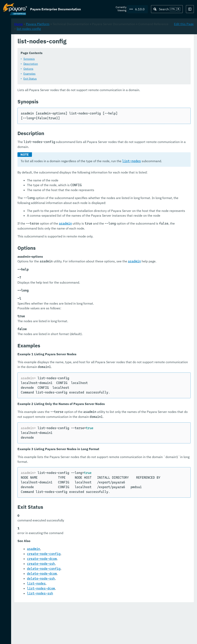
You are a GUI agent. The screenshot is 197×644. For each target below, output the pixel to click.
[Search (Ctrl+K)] (167, 9)
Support (52, 637)
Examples (82, 74)
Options (81, 69)
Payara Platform (90, 42)
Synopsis (82, 59)
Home (71, 42)
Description (83, 64)
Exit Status (83, 79)
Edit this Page (184, 42)
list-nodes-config (137, 47)
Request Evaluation (23, 637)
